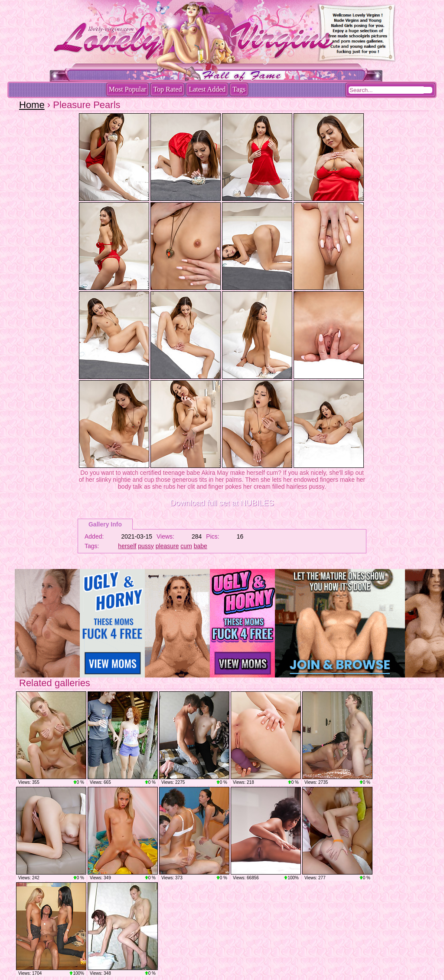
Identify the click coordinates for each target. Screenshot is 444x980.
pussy (146, 546)
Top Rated (167, 89)
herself (127, 546)
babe (201, 546)
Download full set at (222, 503)
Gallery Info (105, 524)
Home (32, 105)
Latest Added (207, 89)
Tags (239, 89)
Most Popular (128, 89)
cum (186, 546)
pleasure (167, 546)
